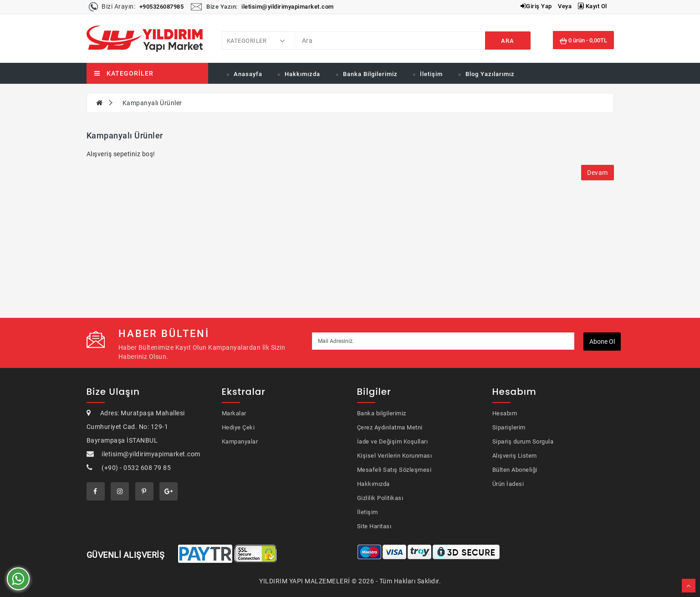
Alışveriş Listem (515, 456)
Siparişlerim (509, 427)
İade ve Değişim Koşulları (393, 441)
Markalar (234, 413)
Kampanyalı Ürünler (152, 103)
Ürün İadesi (508, 484)
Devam (598, 173)
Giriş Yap (536, 6)
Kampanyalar (240, 441)
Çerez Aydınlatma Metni (390, 427)
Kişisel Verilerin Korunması (395, 456)
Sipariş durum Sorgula (523, 441)
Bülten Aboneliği (515, 470)
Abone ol (602, 342)
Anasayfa (248, 74)
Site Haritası (374, 526)
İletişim (431, 74)
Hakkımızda (302, 74)
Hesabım (505, 413)
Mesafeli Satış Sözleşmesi (394, 470)
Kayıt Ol (593, 6)
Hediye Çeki (238, 427)
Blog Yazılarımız (490, 74)
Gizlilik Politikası (380, 498)
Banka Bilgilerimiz (370, 74)
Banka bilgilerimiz (382, 413)
